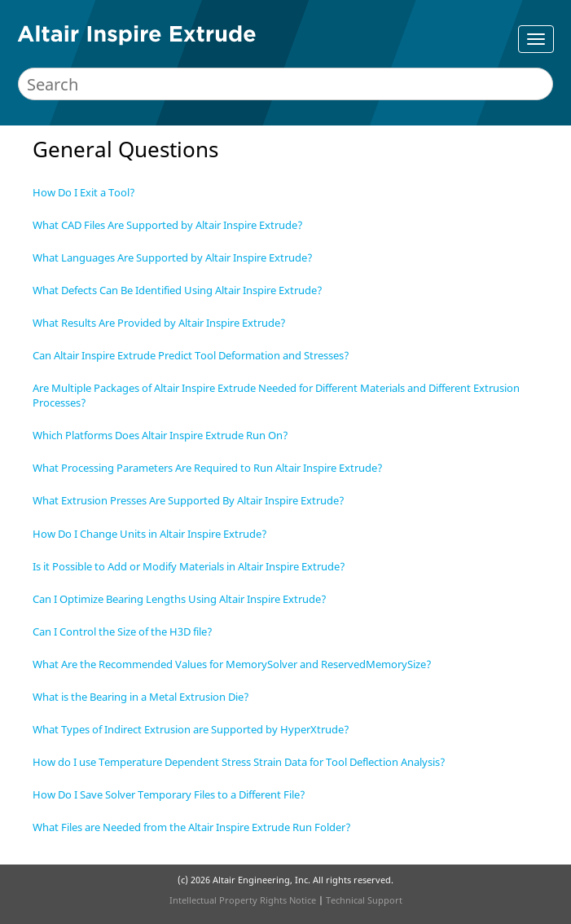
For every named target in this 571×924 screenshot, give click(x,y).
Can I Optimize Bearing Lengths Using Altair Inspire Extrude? (180, 599)
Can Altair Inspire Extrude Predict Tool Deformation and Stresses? (191, 355)
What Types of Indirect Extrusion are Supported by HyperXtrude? (191, 729)
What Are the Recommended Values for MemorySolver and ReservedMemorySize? (232, 664)
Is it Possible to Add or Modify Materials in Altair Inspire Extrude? (189, 566)
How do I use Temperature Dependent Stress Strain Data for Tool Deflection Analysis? (239, 762)
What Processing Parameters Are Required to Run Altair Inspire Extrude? (208, 468)
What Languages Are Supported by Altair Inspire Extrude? (173, 257)
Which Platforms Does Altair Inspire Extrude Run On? (160, 435)
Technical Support (364, 900)
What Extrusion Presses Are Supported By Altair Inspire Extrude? (189, 500)
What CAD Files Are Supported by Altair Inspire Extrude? (168, 225)
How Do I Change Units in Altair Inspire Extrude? (150, 534)
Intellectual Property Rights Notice (243, 900)
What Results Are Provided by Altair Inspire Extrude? (159, 323)
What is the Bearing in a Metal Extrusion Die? (141, 697)
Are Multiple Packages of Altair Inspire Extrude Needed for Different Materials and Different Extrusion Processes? (276, 395)
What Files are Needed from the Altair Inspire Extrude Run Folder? (192, 827)
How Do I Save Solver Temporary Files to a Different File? (169, 794)
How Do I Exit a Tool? (84, 192)
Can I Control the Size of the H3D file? (123, 631)
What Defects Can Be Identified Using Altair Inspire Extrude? (178, 290)
